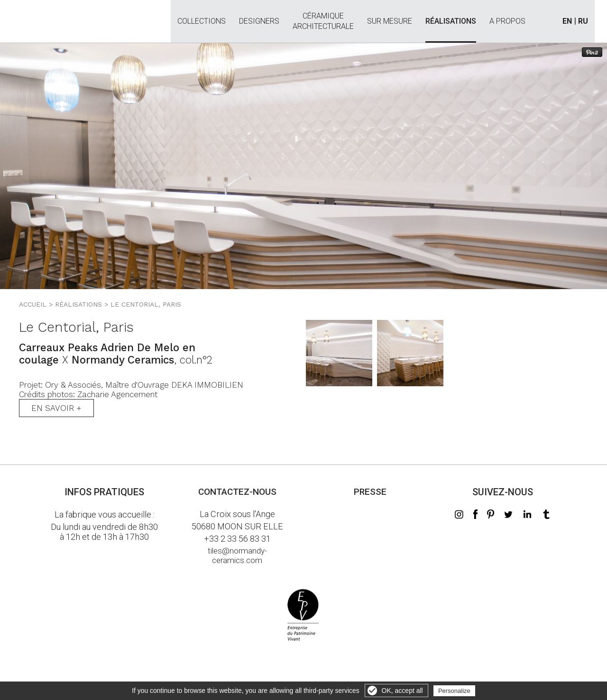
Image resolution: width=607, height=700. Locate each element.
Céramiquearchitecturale (323, 16)
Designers (259, 21)
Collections (202, 21)
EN (567, 21)
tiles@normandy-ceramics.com (237, 555)
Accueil (33, 304)
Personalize (454, 691)
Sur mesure (390, 21)
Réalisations (451, 21)
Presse (370, 492)
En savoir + (56, 408)
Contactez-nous (237, 492)
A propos (507, 21)
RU (583, 21)
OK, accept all (402, 691)
